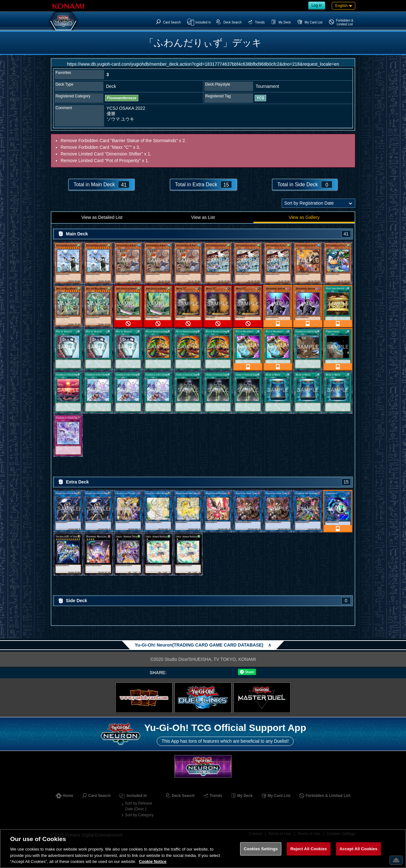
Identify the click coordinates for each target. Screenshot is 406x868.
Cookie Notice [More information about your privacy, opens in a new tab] (153, 861)
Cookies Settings (261, 849)
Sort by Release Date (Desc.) (138, 806)
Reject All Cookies (308, 849)
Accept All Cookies (358, 849)
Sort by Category (139, 815)
